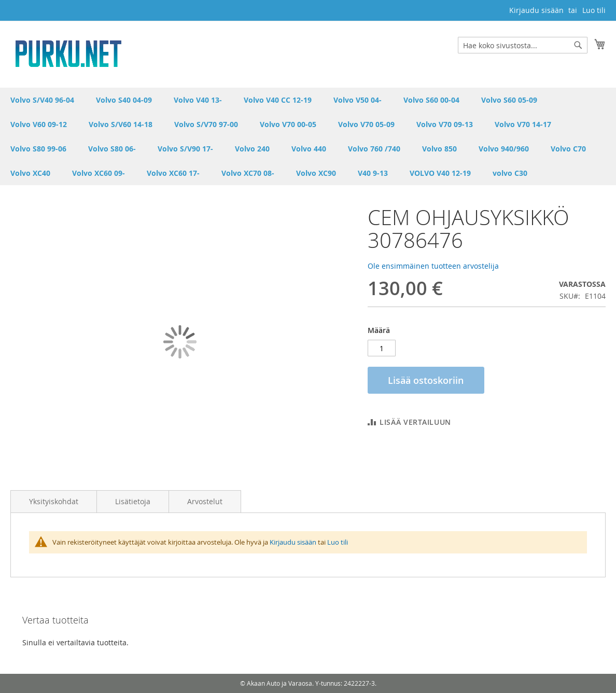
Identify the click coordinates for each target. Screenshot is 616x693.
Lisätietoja (133, 501)
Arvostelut (205, 501)
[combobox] (523, 45)
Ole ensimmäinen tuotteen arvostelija (433, 266)
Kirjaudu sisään (536, 10)
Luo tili (594, 10)
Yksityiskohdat (54, 501)
